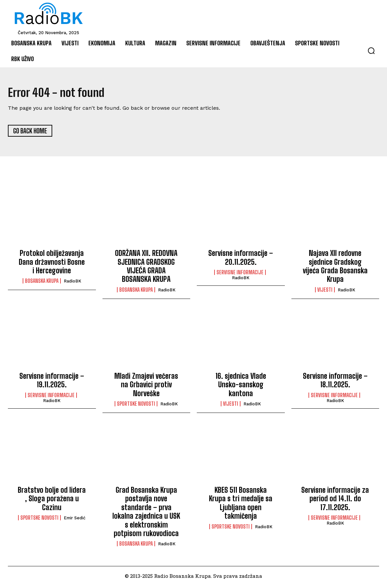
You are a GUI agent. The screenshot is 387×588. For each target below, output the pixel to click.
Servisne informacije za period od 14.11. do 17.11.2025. (335, 501)
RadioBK (72, 284)
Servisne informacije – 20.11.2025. (241, 260)
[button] (371, 51)
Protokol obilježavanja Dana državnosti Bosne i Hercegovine (52, 264)
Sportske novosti (136, 406)
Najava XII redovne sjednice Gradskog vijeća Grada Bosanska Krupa (335, 269)
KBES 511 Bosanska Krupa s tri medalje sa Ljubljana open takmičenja (241, 505)
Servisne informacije (240, 275)
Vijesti (325, 292)
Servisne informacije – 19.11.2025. (52, 383)
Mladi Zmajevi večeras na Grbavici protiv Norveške (146, 387)
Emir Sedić (75, 520)
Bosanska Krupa (42, 283)
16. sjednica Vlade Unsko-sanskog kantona (241, 387)
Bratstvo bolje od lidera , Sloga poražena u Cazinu (52, 501)
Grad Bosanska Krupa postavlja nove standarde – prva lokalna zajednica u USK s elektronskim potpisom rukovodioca (146, 514)
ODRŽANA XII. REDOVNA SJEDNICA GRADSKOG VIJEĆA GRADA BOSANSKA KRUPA (146, 269)
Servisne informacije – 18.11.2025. (335, 383)
